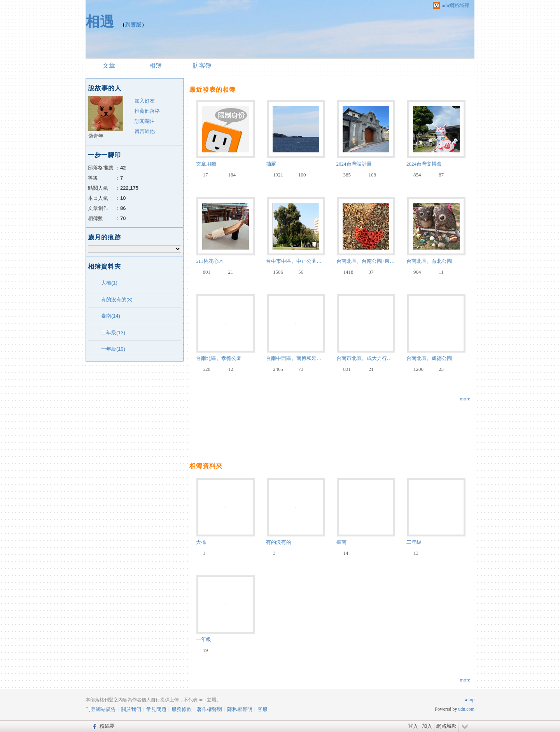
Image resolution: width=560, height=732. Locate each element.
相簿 (156, 66)
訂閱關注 (145, 121)
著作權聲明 (209, 709)
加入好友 (145, 101)
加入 (427, 726)
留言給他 (145, 131)
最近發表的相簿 (213, 90)
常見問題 (156, 709)
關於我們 (131, 709)
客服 (262, 709)
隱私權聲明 (240, 709)
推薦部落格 (147, 111)
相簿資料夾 (206, 466)
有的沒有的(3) (117, 300)
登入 (413, 726)
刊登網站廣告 (101, 709)
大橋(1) (109, 283)
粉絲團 (107, 726)
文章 (109, 66)
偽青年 (96, 136)
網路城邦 (446, 726)
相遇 (100, 22)
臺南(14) (111, 316)
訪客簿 (202, 66)
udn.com (466, 709)
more (465, 399)
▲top (469, 700)
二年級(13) (113, 333)
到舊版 (133, 25)
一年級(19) (113, 349)
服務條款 (182, 709)
